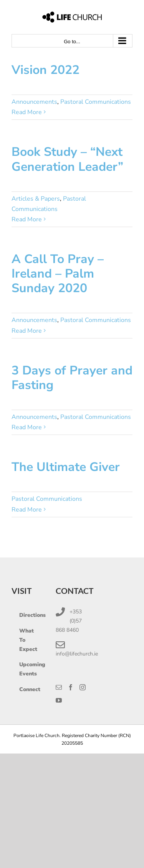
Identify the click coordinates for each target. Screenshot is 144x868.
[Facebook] (71, 687)
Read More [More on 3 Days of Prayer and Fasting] (27, 427)
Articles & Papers (36, 199)
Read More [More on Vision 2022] (27, 112)
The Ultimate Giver (66, 467)
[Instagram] (83, 687)
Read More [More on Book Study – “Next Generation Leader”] (27, 219)
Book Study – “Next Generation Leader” (67, 159)
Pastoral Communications (96, 102)
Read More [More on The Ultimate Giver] (27, 510)
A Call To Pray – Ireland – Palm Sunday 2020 (58, 274)
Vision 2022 (46, 70)
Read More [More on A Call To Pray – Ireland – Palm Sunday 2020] (27, 331)
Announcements (34, 102)
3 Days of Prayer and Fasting (72, 378)
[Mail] (59, 687)
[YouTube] (59, 700)
